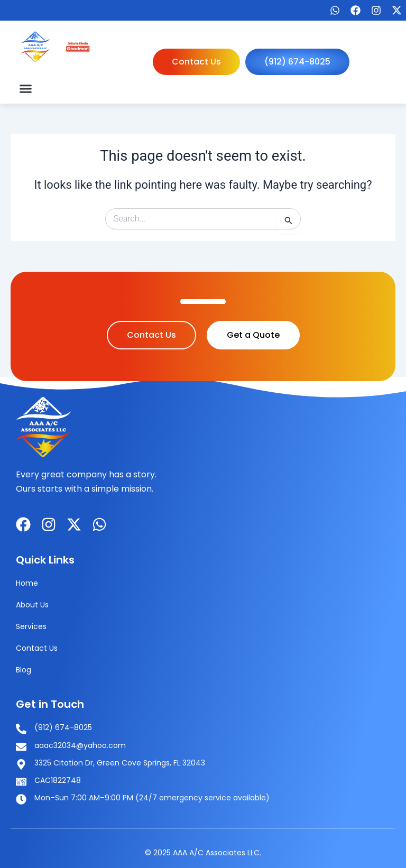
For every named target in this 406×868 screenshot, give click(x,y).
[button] (26, 88)
